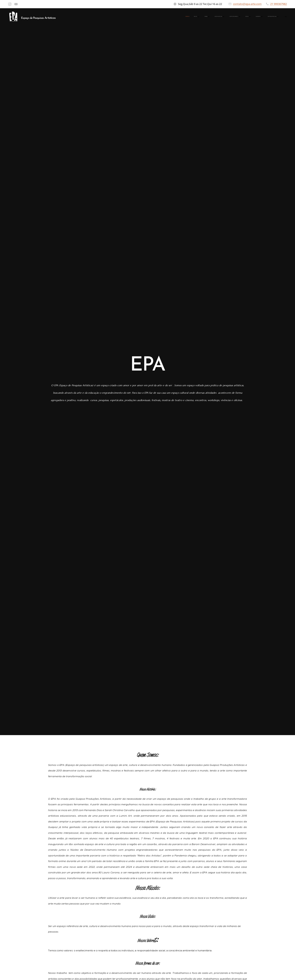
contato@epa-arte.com (247, 4)
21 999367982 (278, 4)
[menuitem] (205, 17)
